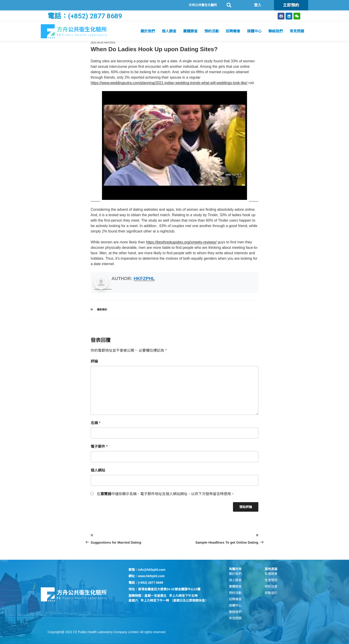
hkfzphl (110, 43)
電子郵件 (99, 447)
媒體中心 (254, 31)
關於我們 (148, 31)
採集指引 (271, 593)
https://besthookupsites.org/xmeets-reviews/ (181, 242)
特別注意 (271, 586)
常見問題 (297, 31)
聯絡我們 (276, 31)
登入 (258, 5)
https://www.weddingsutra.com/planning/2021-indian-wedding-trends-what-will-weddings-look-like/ (169, 83)
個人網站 (98, 470)
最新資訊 (102, 310)
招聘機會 (233, 31)
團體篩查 (190, 31)
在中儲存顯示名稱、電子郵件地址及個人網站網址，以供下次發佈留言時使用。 (166, 494)
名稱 (96, 423)
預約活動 (212, 31)
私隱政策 (271, 574)
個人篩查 (169, 31)
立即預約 (291, 5)
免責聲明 (271, 580)
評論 (94, 361)
